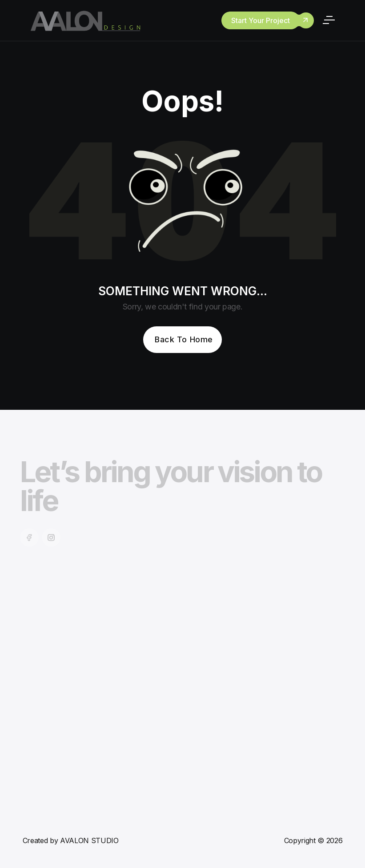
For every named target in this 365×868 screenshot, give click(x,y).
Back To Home (184, 339)
